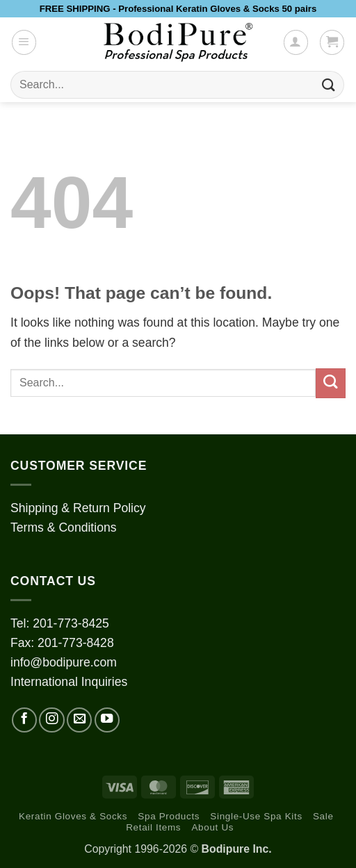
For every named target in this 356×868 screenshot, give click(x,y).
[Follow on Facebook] (24, 720)
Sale (323, 816)
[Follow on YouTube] (107, 720)
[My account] (296, 42)
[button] (24, 42)
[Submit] (329, 84)
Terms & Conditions (64, 527)
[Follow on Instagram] (51, 720)
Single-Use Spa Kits (256, 816)
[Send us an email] (79, 720)
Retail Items (153, 827)
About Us (212, 827)
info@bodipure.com (64, 662)
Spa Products (169, 816)
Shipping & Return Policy (78, 508)
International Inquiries (69, 682)
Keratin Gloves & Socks (73, 816)
